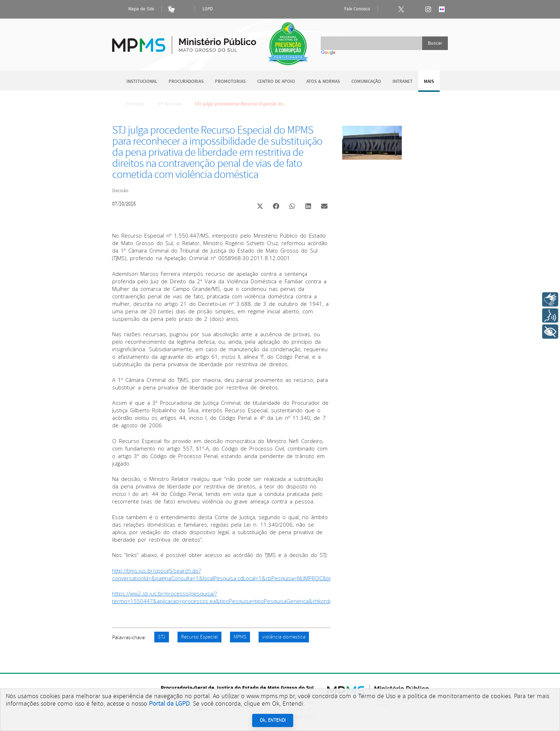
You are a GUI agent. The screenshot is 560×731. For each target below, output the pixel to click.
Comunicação (366, 82)
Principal (130, 104)
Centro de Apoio (276, 82)
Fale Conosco (351, 9)
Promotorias (230, 82)
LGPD (208, 9)
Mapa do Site (135, 9)
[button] (260, 207)
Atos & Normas (323, 82)
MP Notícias (169, 104)
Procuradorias (186, 82)
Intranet (402, 82)
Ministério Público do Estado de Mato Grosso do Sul (184, 41)
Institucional (142, 82)
